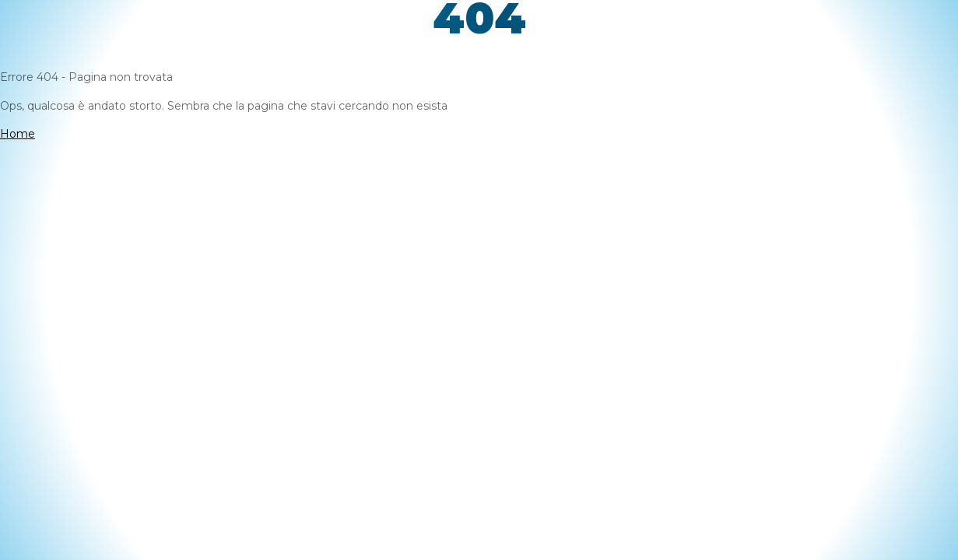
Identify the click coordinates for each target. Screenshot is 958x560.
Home (18, 134)
